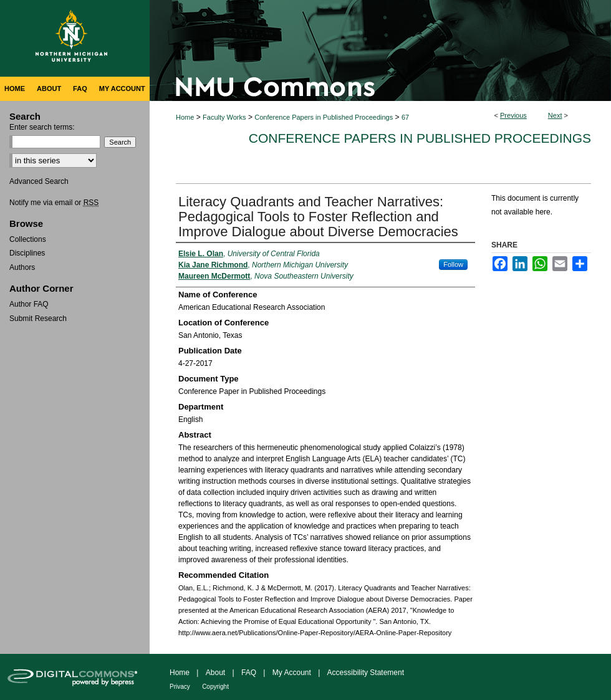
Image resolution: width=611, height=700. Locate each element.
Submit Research (38, 319)
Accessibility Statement (366, 673)
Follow (453, 264)
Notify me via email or (54, 203)
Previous (513, 115)
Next (555, 115)
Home (185, 117)
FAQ (249, 673)
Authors (22, 267)
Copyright (215, 687)
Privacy (180, 687)
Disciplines (27, 253)
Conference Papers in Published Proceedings (324, 117)
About (215, 673)
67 (405, 117)
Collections (28, 239)
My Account (292, 673)
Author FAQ (29, 304)
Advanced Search (39, 181)
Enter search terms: (42, 127)
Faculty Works (224, 117)
